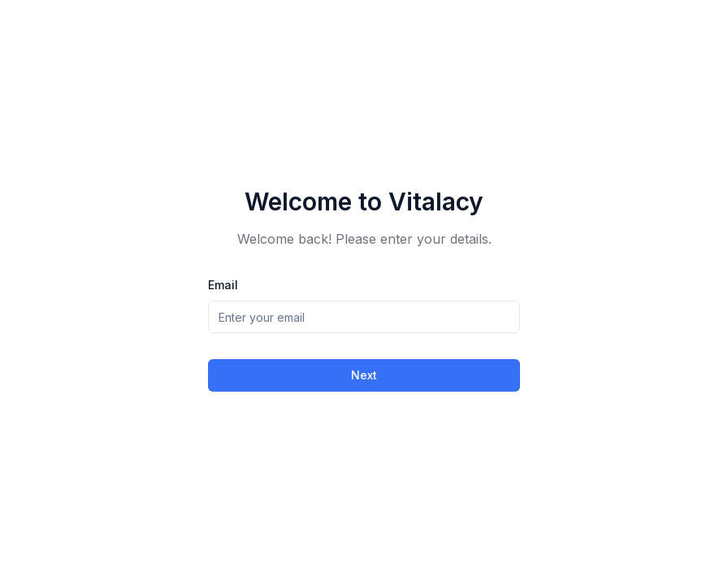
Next (364, 375)
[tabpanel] (364, 296)
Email (223, 285)
